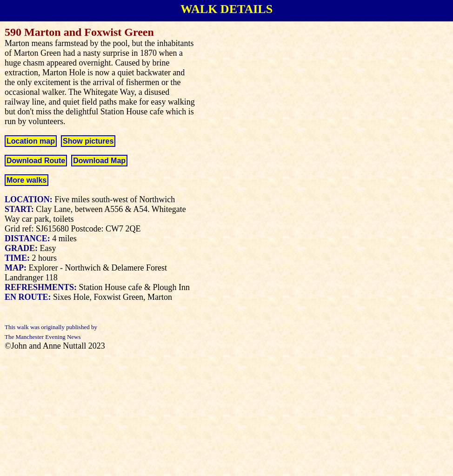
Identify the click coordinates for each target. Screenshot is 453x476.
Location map (31, 141)
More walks (27, 180)
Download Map (99, 161)
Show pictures (88, 141)
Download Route (36, 161)
